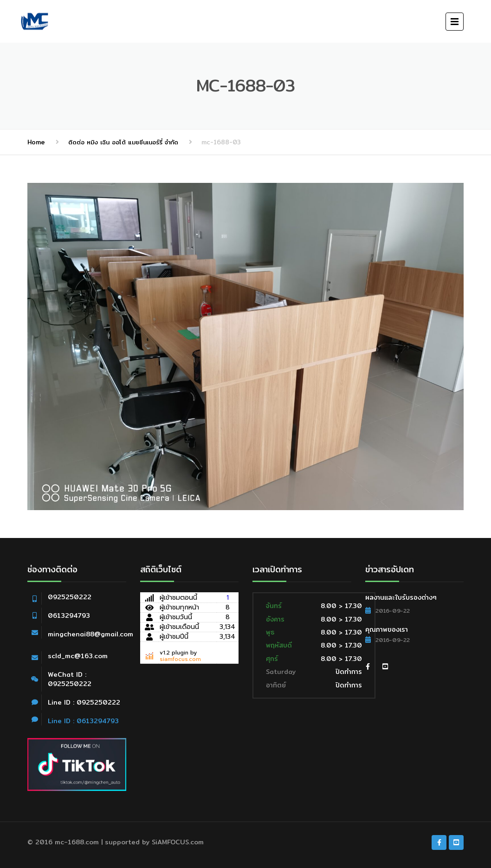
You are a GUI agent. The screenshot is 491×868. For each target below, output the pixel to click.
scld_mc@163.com (78, 656)
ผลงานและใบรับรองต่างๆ (401, 597)
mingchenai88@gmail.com (90, 634)
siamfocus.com (180, 659)
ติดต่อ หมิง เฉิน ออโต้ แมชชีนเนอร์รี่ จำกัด (123, 142)
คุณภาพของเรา (387, 629)
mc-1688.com (77, 842)
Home (36, 142)
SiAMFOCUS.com (178, 842)
